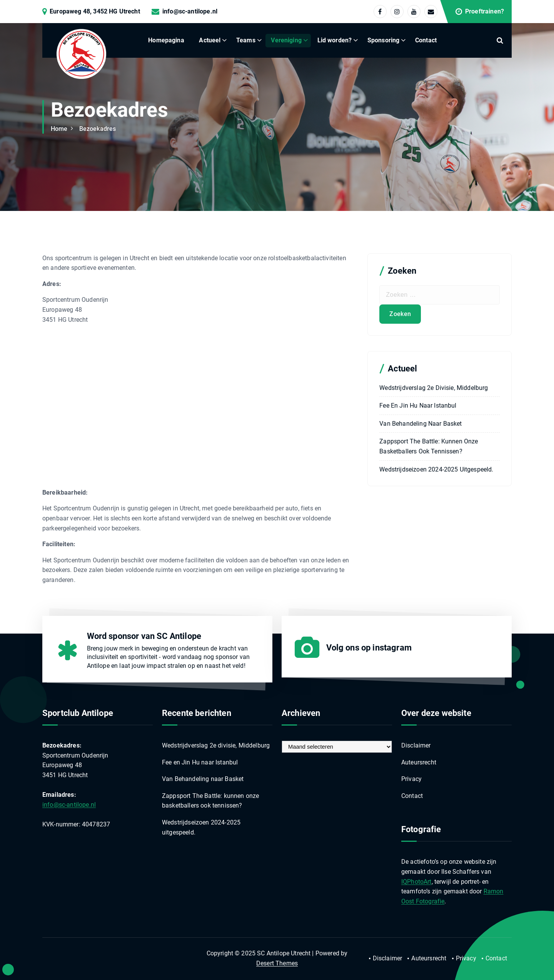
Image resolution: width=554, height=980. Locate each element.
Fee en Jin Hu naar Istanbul (418, 406)
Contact (426, 40)
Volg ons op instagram (369, 648)
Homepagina (166, 40)
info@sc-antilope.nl (190, 11)
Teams (246, 40)
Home (59, 129)
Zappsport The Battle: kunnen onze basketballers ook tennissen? (429, 446)
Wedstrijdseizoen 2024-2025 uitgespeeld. (436, 469)
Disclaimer (416, 745)
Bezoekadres (98, 129)
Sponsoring (384, 40)
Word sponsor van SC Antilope (144, 636)
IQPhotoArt (416, 882)
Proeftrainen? (485, 11)
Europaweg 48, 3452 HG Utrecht (95, 11)
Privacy (411, 779)
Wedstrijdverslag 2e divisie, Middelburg (434, 388)
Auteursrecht (419, 762)
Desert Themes (277, 963)
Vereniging (286, 40)
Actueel (210, 40)
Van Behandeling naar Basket (421, 424)
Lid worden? (335, 40)
